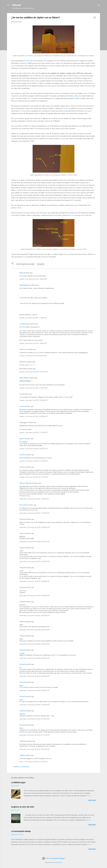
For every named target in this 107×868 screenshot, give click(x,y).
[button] (95, 18)
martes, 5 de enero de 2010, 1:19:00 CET (33, 318)
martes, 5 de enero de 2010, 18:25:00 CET (34, 449)
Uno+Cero (23, 349)
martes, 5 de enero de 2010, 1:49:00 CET (33, 343)
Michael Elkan (59, 863)
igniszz (22, 439)
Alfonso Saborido (26, 483)
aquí (34, 369)
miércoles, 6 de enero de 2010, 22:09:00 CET (35, 676)
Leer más (92, 800)
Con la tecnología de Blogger (54, 858)
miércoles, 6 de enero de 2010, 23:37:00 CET (35, 749)
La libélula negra (18, 782)
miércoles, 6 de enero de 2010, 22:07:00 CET (35, 658)
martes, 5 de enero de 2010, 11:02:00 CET (34, 388)
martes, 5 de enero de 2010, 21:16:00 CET (34, 461)
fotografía (41, 264)
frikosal (16, 5)
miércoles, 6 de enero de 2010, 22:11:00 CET (35, 735)
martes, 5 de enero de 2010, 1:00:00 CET (33, 279)
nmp (21, 394)
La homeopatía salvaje (21, 831)
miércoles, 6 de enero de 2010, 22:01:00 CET (35, 542)
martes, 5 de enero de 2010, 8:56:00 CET (33, 356)
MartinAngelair (24, 285)
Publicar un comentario (21, 767)
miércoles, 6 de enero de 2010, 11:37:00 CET (35, 513)
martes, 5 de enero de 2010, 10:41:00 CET (34, 372)
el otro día (29, 61)
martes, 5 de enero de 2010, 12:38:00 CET (34, 400)
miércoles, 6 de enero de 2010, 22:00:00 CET (35, 527)
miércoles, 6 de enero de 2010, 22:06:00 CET (35, 630)
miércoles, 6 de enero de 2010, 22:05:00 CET (35, 616)
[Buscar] (99, 6)
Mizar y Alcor (74, 96)
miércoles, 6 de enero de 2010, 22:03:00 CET (35, 561)
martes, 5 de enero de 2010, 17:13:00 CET (34, 433)
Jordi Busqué (24, 324)
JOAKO (22, 755)
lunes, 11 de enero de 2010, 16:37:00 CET (34, 762)
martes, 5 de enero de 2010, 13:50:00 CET (34, 416)
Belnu (21, 273)
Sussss (22, 455)
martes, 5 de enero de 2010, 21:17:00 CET (34, 477)
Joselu (22, 406)
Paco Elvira (23, 505)
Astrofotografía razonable (25, 264)
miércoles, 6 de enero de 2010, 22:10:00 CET (35, 705)
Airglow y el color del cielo (23, 807)
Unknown (23, 741)
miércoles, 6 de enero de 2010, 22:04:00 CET (35, 596)
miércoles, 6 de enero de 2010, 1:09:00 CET (34, 499)
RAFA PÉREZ (24, 378)
